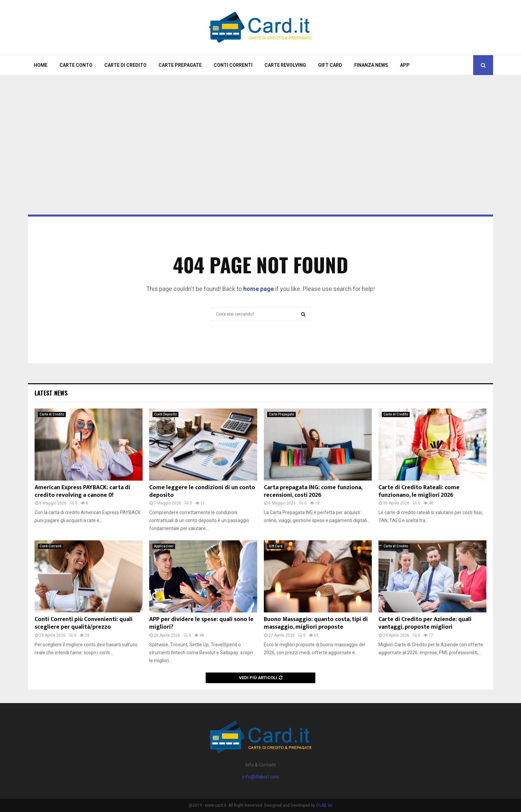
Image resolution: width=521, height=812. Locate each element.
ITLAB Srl (324, 805)
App (405, 65)
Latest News (51, 393)
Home (41, 65)
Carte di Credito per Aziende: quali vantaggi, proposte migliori (425, 623)
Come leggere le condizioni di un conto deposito (202, 491)
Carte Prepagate (180, 65)
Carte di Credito (125, 65)
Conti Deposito (165, 414)
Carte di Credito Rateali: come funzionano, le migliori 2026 (419, 491)
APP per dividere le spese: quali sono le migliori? (201, 623)
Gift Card (330, 65)
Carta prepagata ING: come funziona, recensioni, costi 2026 (313, 491)
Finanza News (371, 65)
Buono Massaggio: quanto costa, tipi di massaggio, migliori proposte (316, 623)
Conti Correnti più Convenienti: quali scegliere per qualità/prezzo (84, 623)
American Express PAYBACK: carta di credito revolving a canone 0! (82, 491)
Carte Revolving (285, 65)
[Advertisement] (260, 128)
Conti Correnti (233, 65)
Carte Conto (76, 65)
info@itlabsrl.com (261, 777)
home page (259, 289)
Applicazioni (164, 546)
